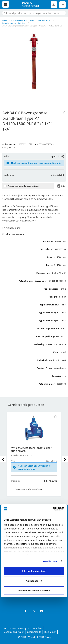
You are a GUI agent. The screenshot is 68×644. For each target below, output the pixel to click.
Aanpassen (34, 581)
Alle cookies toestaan (34, 571)
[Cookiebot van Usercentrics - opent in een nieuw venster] (51, 509)
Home (5, 20)
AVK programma (45, 20)
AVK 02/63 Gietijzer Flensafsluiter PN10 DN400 (31, 449)
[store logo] (31, 5)
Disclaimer (50, 632)
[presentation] (3, 459)
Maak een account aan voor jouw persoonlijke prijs (36, 163)
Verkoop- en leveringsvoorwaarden (23, 628)
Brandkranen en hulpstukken (14, 23)
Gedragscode (34, 632)
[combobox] (34, 13)
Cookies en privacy (14, 632)
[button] (55, 416)
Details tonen (51, 561)
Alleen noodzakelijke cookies (34, 591)
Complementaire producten (23, 20)
